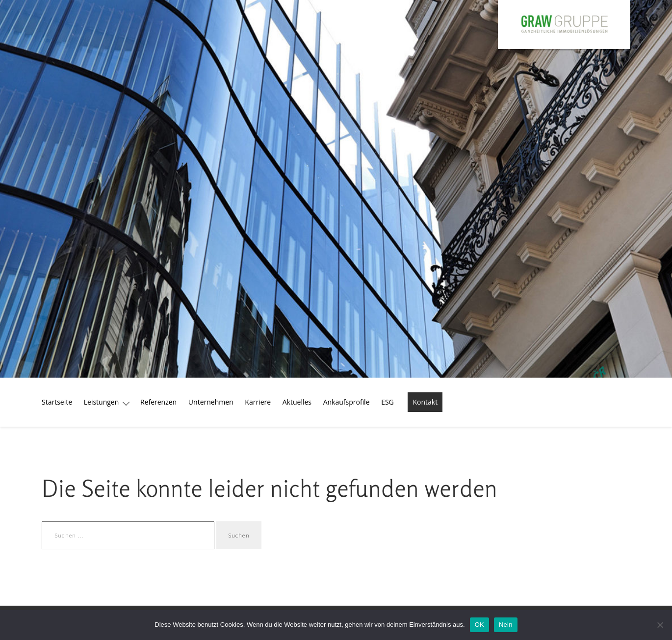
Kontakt (425, 402)
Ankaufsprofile (347, 402)
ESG (388, 402)
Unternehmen (211, 402)
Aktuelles (297, 402)
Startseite (57, 402)
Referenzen (158, 402)
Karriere (258, 402)
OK (479, 625)
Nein (506, 625)
